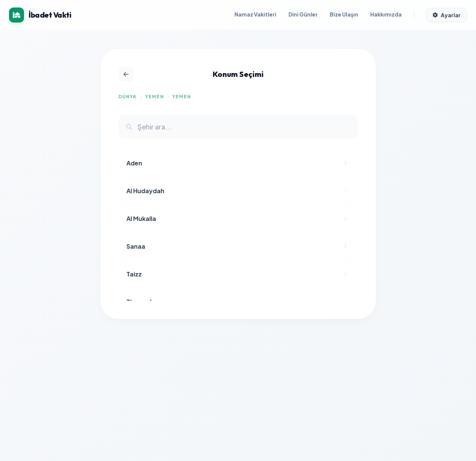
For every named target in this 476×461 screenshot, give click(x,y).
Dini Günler (303, 14)
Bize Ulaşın (344, 14)
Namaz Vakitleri (255, 14)
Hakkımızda (386, 14)
